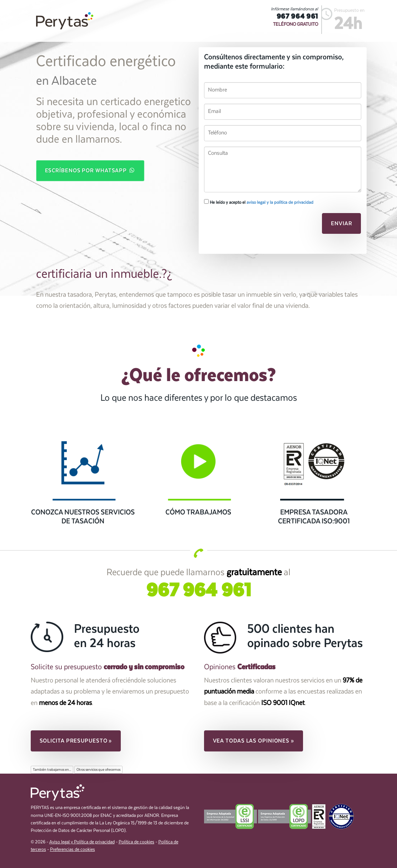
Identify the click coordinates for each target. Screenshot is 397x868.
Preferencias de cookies (73, 850)
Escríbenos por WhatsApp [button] (90, 170)
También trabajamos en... (52, 770)
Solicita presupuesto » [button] (76, 741)
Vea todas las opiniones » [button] (254, 741)
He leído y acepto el (259, 202)
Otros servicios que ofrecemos (98, 770)
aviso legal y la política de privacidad (280, 202)
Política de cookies (137, 842)
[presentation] (253, 226)
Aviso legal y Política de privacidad (82, 842)
